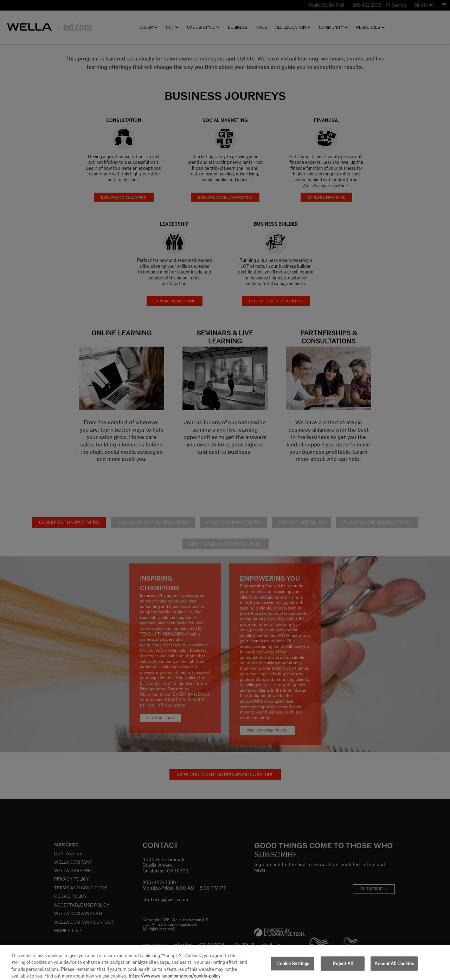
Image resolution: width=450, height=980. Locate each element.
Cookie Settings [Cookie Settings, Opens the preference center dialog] (293, 968)
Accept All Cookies (394, 968)
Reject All (343, 968)
